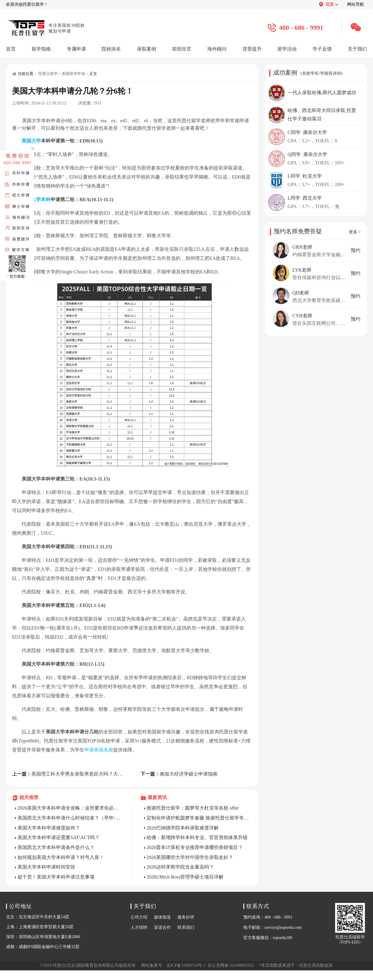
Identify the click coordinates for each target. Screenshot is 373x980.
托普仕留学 (48, 74)
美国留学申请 (73, 74)
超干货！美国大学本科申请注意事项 (56, 877)
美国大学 (31, 141)
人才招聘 (139, 927)
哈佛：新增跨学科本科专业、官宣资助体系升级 (197, 837)
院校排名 (111, 49)
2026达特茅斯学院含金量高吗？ (180, 867)
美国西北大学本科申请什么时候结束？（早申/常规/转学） (69, 818)
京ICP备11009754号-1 (186, 965)
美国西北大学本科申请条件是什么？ (56, 847)
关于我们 (357, 49)
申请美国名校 (99, 750)
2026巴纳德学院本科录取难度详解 (183, 828)
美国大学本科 (36, 199)
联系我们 (186, 927)
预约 (356, 250)
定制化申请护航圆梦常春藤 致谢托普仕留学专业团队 (198, 818)
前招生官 (182, 49)
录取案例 (146, 49)
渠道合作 (162, 927)
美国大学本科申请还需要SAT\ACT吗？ (59, 837)
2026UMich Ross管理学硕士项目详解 (185, 877)
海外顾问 (217, 49)
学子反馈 (322, 49)
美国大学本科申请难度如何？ (49, 828)
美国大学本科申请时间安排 (46, 867)
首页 (11, 49)
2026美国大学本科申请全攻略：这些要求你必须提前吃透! (69, 808)
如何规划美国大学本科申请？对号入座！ (61, 857)
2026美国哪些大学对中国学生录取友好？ (190, 857)
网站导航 (356, 4)
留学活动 (287, 49)
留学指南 (41, 49)
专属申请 (76, 49)
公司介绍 (139, 917)
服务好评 (186, 917)
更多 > (355, 232)
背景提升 (252, 49)
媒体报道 (162, 917)
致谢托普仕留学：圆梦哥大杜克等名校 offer (193, 808)
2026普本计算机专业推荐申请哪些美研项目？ (195, 847)
